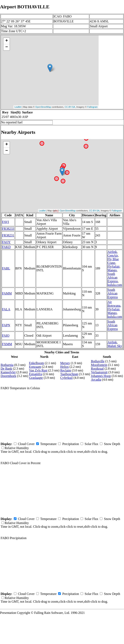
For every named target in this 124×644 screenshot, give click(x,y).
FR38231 (8, 235)
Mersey (65, 363)
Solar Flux (91, 444)
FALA (6, 309)
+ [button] (7, 41)
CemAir (113, 256)
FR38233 (8, 229)
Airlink (112, 252)
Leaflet (18, 107)
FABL (6, 268)
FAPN (6, 325)
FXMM (7, 344)
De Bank (6, 369)
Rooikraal (97, 369)
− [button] (7, 47)
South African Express (113, 277)
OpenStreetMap (43, 107)
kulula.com (115, 285)
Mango (112, 270)
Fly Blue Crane (113, 261)
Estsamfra (36, 374)
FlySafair (114, 267)
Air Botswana (114, 304)
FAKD (6, 247)
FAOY (6, 242)
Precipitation (71, 444)
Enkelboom (37, 363)
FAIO (6, 336)
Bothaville (98, 361)
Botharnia (7, 365)
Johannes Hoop (101, 376)
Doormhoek (8, 376)
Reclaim (66, 370)
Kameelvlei (8, 372)
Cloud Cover (26, 444)
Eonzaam (35, 367)
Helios (64, 367)
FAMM (7, 293)
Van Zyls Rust (38, 370)
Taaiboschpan (69, 374)
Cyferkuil (66, 378)
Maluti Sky (115, 346)
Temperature (48, 444)
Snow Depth (112, 444)
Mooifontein (99, 365)
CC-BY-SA (70, 107)
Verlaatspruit (99, 372)
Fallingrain (92, 107)
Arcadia (96, 380)
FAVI (5, 222)
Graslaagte (36, 378)
